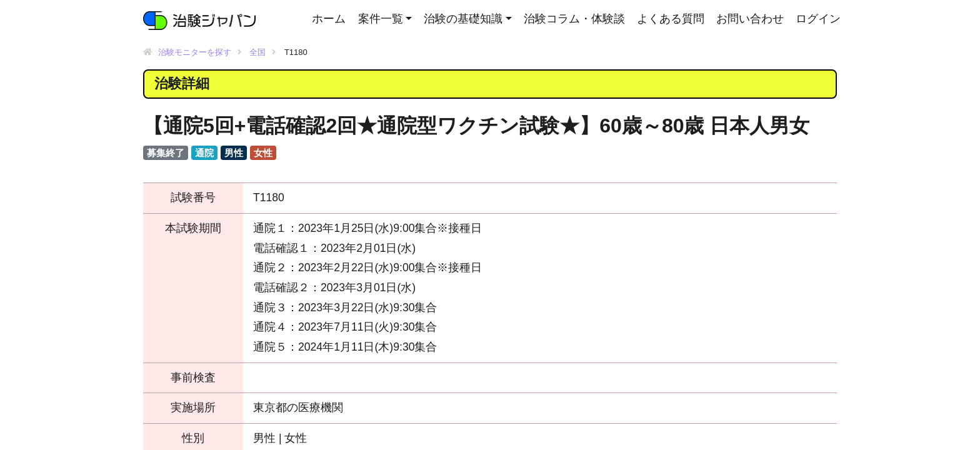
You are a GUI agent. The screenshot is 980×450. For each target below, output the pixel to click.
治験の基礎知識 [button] (463, 19)
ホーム (329, 19)
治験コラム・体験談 (574, 19)
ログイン (818, 19)
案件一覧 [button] (381, 19)
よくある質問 (671, 19)
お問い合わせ (750, 19)
